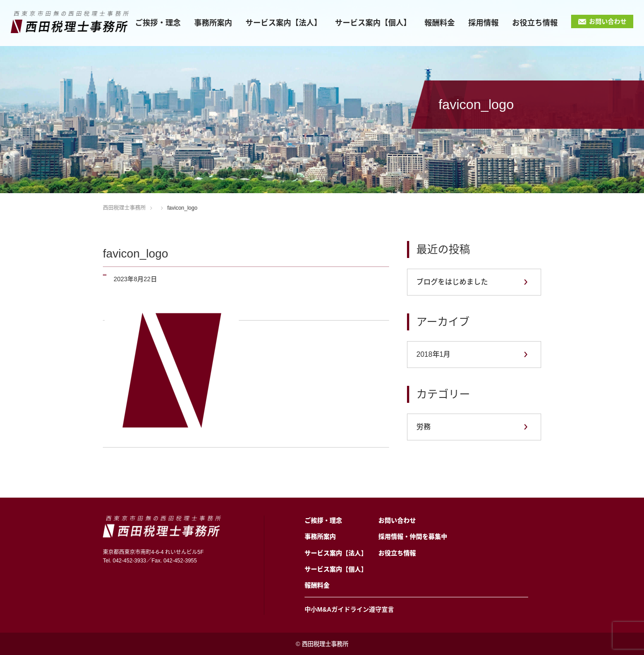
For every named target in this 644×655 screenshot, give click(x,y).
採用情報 (483, 23)
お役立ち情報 (535, 23)
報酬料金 (440, 23)
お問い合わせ (608, 21)
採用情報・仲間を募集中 (413, 537)
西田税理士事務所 (124, 208)
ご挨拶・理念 (158, 23)
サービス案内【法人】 (284, 23)
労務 (424, 427)
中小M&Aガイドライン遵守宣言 (349, 609)
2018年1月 (434, 354)
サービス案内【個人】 (373, 23)
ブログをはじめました (452, 282)
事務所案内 (213, 23)
